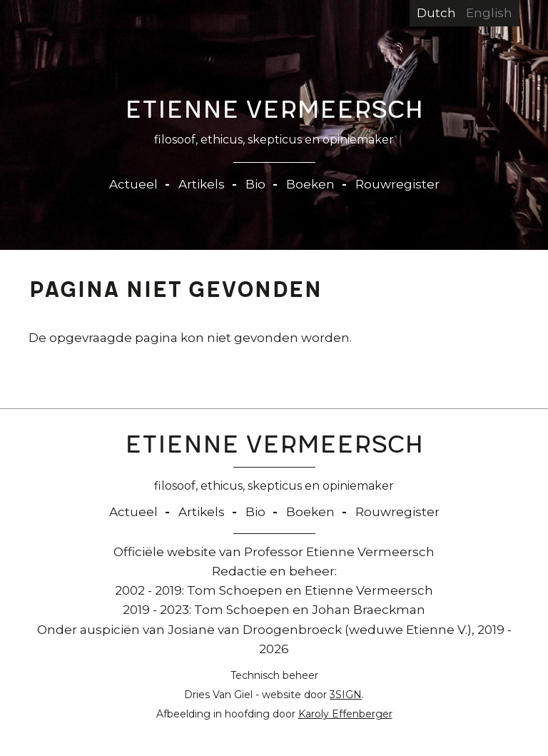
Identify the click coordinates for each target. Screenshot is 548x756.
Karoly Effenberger (345, 714)
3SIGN (346, 695)
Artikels (202, 184)
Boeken (310, 184)
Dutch (436, 13)
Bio (255, 184)
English (489, 13)
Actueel (133, 184)
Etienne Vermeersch (274, 113)
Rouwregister (397, 184)
